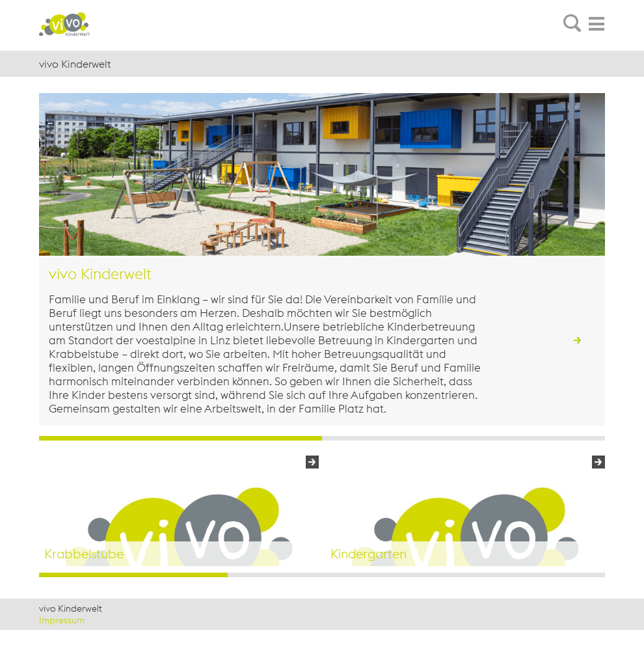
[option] (179, 511)
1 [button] (133, 575)
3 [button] (511, 575)
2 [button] (322, 575)
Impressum (62, 620)
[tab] (572, 24)
